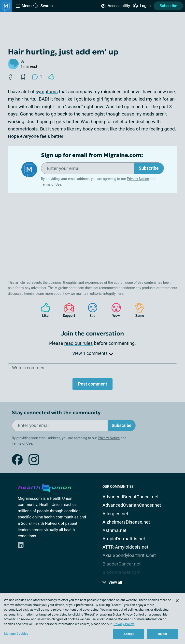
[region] (92, 618)
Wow (114, 310)
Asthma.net (114, 530)
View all (112, 582)
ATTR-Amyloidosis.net (125, 547)
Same (137, 310)
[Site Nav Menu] (24, 6)
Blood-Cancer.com (121, 572)
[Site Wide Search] (43, 6)
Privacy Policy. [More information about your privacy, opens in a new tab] (124, 624)
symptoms (47, 92)
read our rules (79, 343)
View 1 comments (92, 353)
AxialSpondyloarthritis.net (129, 555)
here (120, 294)
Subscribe (168, 6)
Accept (129, 634)
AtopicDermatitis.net (124, 539)
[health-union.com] (45, 487)
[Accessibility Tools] (115, 6)
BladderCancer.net (121, 564)
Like (43, 310)
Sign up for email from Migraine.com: (92, 155)
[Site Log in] (142, 6)
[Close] (177, 601)
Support (67, 310)
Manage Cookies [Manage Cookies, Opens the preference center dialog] (16, 634)
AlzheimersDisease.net (126, 522)
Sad (90, 310)
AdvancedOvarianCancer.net (132, 505)
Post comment (92, 384)
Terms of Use (51, 184)
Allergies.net (115, 514)
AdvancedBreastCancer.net (131, 497)
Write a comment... (31, 368)
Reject (163, 634)
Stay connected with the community (56, 413)
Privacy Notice (138, 179)
